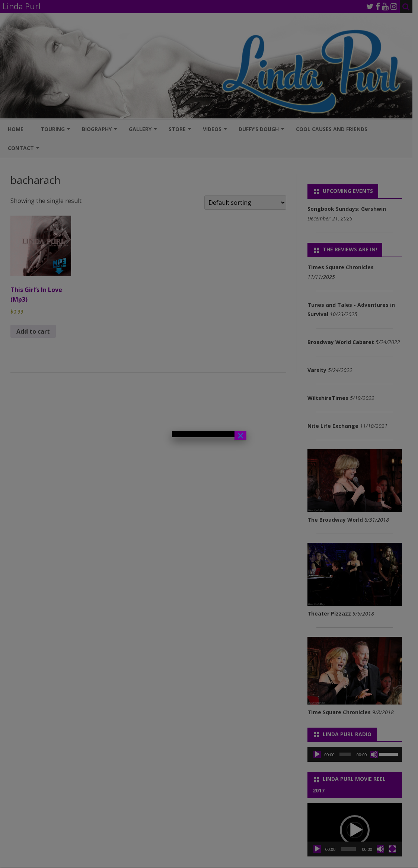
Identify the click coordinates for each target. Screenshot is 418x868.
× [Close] (240, 436)
